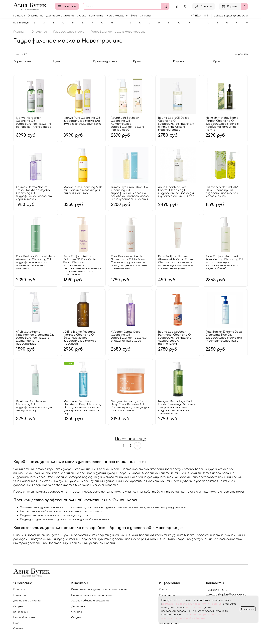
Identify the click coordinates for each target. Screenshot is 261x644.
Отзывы (145, 16)
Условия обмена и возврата (90, 601)
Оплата (77, 612)
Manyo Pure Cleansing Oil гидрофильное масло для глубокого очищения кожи (82, 121)
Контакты (96, 16)
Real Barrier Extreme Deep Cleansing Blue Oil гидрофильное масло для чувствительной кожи (224, 336)
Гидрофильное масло (69, 32)
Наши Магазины (117, 16)
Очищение (39, 32)
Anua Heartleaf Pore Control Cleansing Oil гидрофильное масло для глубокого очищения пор (176, 192)
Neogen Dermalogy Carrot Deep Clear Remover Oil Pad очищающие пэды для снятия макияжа (130, 406)
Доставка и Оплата (60, 16)
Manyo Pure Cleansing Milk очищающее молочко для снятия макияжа (83, 190)
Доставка (78, 606)
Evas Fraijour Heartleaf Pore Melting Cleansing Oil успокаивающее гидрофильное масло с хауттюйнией (224, 262)
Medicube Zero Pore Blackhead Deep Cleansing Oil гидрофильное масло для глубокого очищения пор (82, 407)
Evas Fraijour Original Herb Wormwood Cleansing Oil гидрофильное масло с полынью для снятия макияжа (35, 262)
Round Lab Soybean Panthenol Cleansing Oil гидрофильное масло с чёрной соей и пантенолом (175, 338)
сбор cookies (193, 607)
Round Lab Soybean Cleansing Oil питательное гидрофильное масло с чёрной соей (127, 124)
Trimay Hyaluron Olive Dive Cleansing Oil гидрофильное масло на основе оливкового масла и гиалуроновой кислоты (130, 193)
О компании (36, 16)
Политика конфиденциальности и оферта (100, 589)
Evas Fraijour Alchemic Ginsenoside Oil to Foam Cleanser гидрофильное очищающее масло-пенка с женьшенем (130, 262)
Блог (134, 16)
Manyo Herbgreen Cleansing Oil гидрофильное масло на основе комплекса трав (34, 122)
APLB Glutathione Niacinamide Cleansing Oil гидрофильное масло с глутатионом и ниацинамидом (35, 338)
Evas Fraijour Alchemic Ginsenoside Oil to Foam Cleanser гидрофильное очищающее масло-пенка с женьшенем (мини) (177, 262)
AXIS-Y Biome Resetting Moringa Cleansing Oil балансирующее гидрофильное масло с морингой (80, 338)
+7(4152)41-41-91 (200, 16)
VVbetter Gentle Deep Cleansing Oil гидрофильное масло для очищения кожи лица (129, 336)
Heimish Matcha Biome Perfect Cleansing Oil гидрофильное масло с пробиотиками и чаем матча (222, 124)
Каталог (67, 6)
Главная (19, 32)
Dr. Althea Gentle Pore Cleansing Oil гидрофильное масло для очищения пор (34, 406)
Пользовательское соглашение (92, 595)
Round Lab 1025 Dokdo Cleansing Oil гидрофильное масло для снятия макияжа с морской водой (176, 124)
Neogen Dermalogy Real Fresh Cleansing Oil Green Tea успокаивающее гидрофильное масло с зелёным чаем (176, 407)
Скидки (81, 16)
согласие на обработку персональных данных (192, 604)
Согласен (248, 609)
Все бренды (21, 23)
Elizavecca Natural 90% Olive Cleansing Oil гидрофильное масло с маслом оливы (222, 192)
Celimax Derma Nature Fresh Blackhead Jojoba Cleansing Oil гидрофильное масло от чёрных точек (34, 193)
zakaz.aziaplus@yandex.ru (231, 16)
